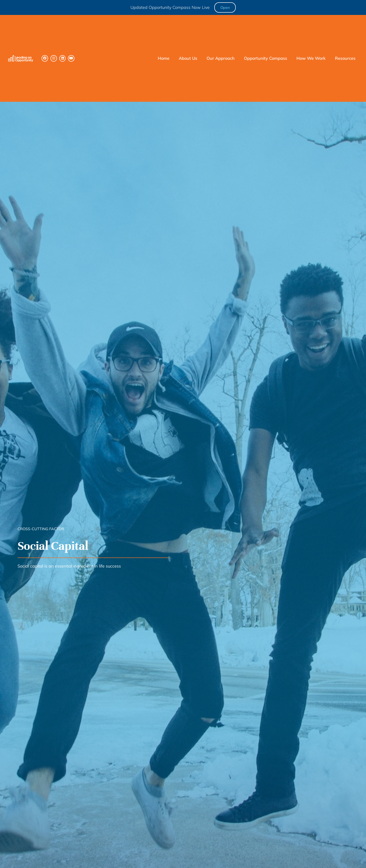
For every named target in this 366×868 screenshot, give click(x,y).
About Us (188, 58)
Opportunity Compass (266, 58)
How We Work (311, 58)
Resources (345, 58)
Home (164, 58)
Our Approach (221, 58)
